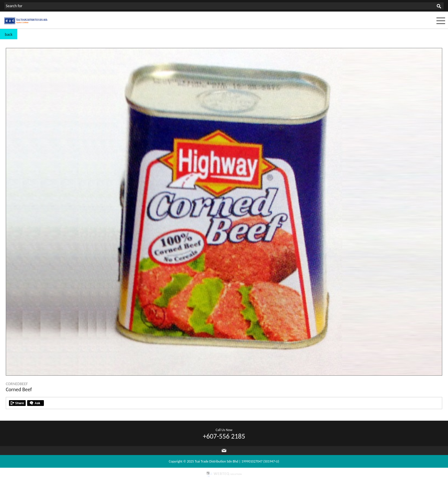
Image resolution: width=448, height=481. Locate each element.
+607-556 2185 (224, 436)
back (9, 35)
